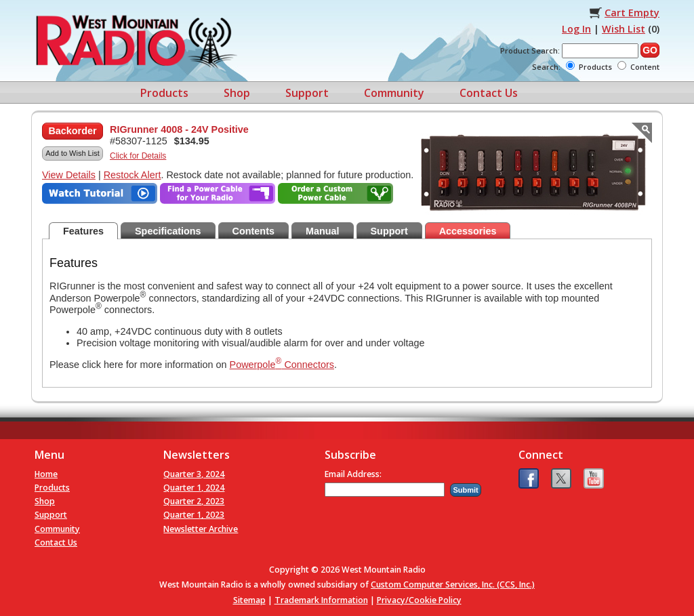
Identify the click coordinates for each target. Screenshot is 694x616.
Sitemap (249, 600)
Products (164, 93)
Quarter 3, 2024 (194, 474)
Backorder (72, 131)
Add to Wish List (72, 153)
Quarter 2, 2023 (194, 501)
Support (307, 93)
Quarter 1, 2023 (194, 515)
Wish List (624, 29)
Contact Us (489, 93)
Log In (576, 29)
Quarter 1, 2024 (194, 488)
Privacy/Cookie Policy (419, 600)
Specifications (168, 231)
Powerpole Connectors (282, 365)
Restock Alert (132, 175)
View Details (69, 175)
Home (46, 474)
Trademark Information (321, 600)
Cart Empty (632, 13)
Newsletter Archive (201, 529)
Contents (253, 231)
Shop (237, 93)
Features (83, 231)
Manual (323, 231)
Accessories (468, 231)
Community (394, 93)
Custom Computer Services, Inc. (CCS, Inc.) (453, 584)
